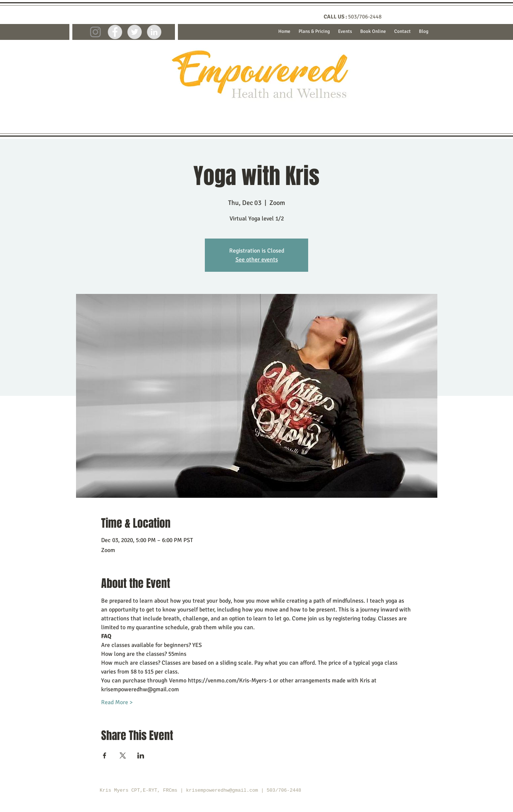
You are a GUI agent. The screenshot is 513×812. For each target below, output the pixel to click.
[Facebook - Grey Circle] (115, 32)
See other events (257, 260)
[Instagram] (95, 32)
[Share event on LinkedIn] (141, 756)
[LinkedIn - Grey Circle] (154, 32)
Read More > (117, 702)
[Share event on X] (123, 756)
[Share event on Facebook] (105, 756)
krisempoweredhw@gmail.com (222, 790)
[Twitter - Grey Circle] (135, 32)
